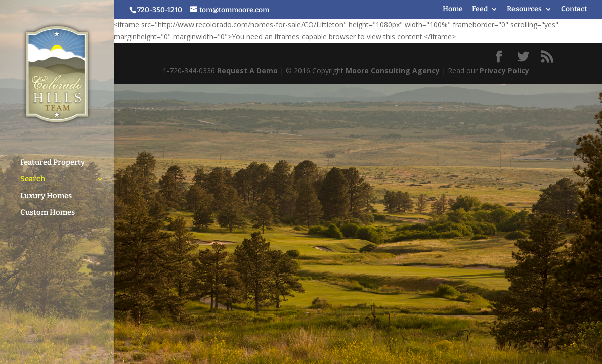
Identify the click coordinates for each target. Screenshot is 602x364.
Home (453, 9)
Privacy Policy (504, 71)
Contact (574, 9)
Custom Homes (48, 208)
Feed (480, 9)
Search (33, 174)
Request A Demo (247, 71)
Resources (524, 9)
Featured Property (53, 158)
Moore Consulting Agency (393, 71)
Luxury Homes (46, 191)
